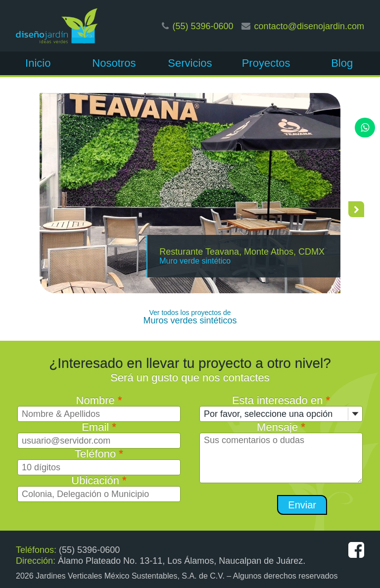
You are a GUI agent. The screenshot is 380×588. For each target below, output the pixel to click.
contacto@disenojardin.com (309, 26)
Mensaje (281, 427)
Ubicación (99, 480)
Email (99, 427)
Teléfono (99, 454)
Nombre (99, 400)
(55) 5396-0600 (203, 26)
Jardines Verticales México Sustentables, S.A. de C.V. (130, 576)
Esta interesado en (281, 400)
